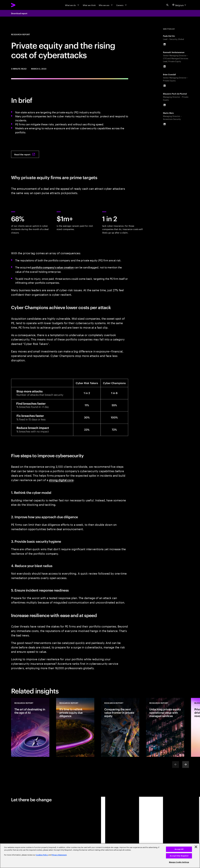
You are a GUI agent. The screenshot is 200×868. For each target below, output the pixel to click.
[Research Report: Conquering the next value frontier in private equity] (120, 727)
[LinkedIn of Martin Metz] (165, 124)
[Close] (196, 847)
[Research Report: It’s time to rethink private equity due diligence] (75, 727)
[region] (100, 856)
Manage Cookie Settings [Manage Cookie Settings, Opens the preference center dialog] (179, 862)
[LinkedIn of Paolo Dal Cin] (165, 44)
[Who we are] (106, 5)
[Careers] (122, 5)
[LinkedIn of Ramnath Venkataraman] (165, 66)
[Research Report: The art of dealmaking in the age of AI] (30, 727)
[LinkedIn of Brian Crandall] (165, 86)
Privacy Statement (59, 855)
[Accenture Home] (20, 5)
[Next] (186, 764)
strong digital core (61, 480)
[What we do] (72, 5)
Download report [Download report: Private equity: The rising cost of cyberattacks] (19, 13)
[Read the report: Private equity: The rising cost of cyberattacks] (25, 154)
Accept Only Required (179, 856)
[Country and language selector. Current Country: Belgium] (180, 5)
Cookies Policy (42, 855)
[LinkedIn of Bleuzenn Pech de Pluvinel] (165, 105)
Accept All (179, 849)
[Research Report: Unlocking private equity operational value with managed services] (165, 727)
